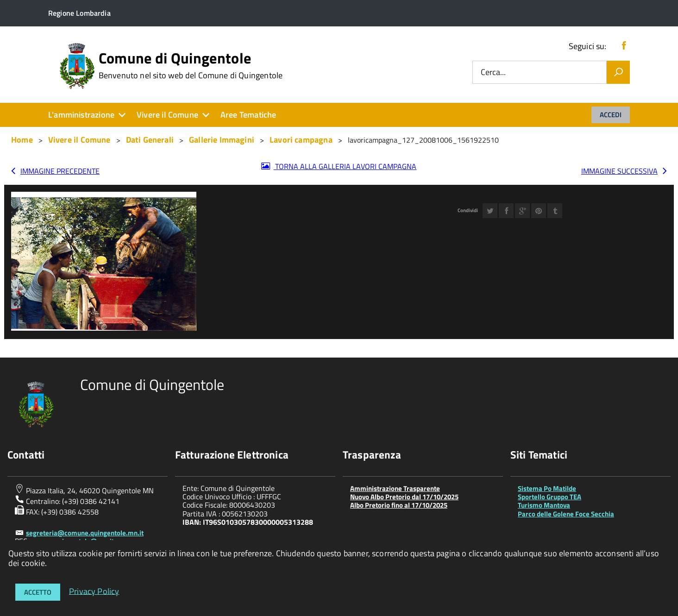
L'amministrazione (81, 115)
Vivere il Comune (167, 115)
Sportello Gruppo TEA (549, 497)
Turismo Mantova (544, 505)
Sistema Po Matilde (547, 488)
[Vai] (618, 72)
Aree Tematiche (248, 115)
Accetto (38, 592)
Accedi (611, 115)
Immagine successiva (619, 171)
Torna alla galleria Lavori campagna (345, 166)
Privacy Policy (94, 591)
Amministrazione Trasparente (395, 488)
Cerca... (493, 72)
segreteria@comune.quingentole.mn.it (85, 533)
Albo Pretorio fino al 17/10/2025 (399, 505)
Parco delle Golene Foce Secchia (566, 514)
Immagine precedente (60, 171)
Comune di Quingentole (191, 65)
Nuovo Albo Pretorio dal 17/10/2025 (404, 497)
